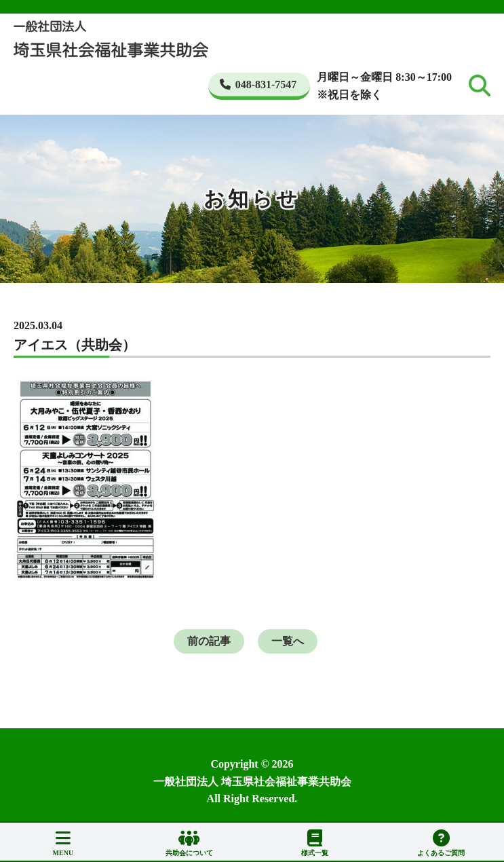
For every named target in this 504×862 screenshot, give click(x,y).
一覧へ (288, 641)
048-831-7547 (258, 85)
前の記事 (209, 641)
